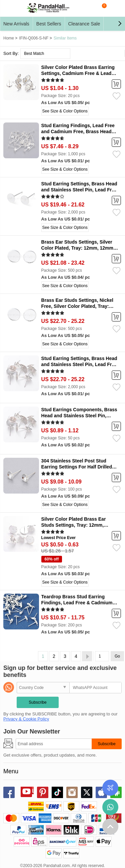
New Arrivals (16, 24)
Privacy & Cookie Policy (26, 719)
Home (9, 38)
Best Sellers (49, 24)
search (88, 8)
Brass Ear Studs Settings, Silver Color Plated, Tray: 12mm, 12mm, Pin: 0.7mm (78, 248)
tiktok (57, 792)
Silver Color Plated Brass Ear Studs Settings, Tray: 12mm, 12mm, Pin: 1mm (74, 525)
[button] (120, 24)
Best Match (34, 54)
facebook (9, 792)
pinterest (43, 792)
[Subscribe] (54, 744)
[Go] (102, 656)
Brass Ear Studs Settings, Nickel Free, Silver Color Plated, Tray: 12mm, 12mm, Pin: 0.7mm (77, 306)
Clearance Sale (84, 24)
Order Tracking (110, 788)
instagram (72, 792)
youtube (26, 791)
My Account (115, 8)
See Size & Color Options (65, 111)
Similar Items (65, 38)
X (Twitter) (87, 792)
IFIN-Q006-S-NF (34, 38)
